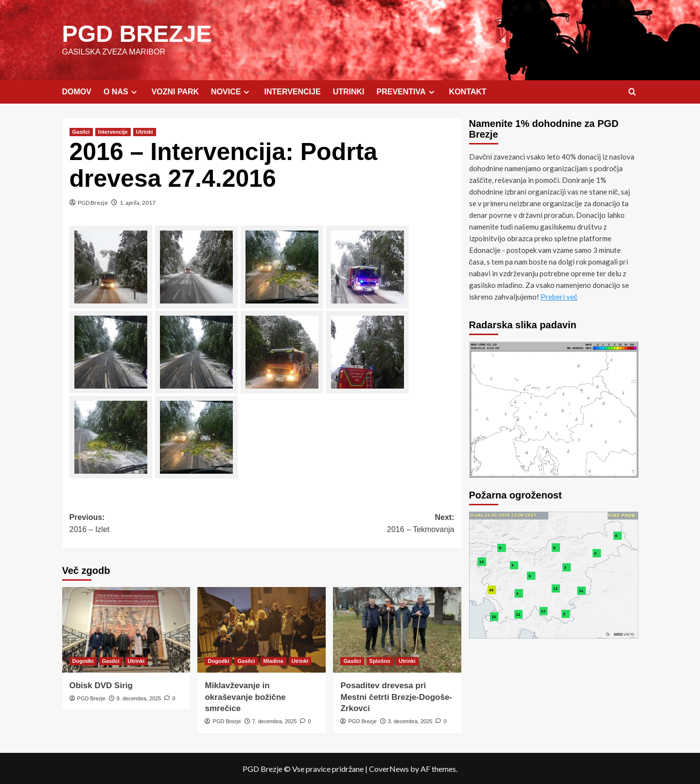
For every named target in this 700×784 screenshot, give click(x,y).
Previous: (166, 524)
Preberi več (559, 296)
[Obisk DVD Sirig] (126, 629)
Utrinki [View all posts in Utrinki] (145, 131)
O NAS (122, 91)
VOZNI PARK (175, 91)
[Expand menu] (134, 92)
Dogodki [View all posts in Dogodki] (83, 660)
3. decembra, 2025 (410, 721)
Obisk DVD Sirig (101, 685)
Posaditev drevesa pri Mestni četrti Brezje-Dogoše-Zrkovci (396, 697)
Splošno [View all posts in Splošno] (380, 660)
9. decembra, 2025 (139, 698)
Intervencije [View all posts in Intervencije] (113, 131)
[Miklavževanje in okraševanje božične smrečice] (262, 629)
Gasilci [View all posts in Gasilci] (81, 131)
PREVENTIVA (407, 91)
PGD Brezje (93, 202)
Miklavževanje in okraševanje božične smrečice (245, 697)
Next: (358, 524)
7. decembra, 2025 (275, 721)
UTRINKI (349, 91)
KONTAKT (468, 91)
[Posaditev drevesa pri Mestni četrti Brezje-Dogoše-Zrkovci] (397, 629)
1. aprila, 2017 (138, 202)
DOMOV (77, 91)
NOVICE (231, 91)
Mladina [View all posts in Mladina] (273, 660)
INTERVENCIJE (292, 91)
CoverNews (389, 768)
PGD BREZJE (137, 33)
